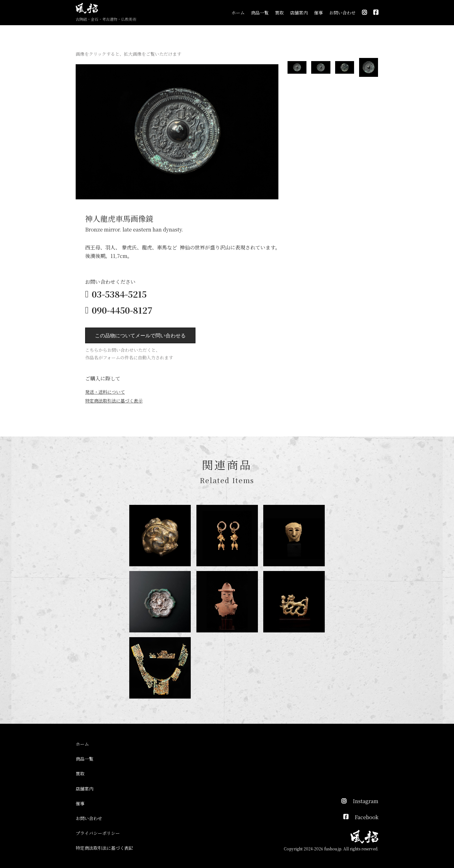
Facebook (367, 817)
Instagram (366, 801)
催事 (318, 13)
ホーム (238, 13)
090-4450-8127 (122, 310)
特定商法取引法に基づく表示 (114, 401)
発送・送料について (105, 392)
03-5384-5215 (119, 294)
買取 (279, 13)
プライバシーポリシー (98, 833)
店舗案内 (299, 13)
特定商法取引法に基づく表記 (104, 848)
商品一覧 (260, 13)
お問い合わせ (342, 13)
